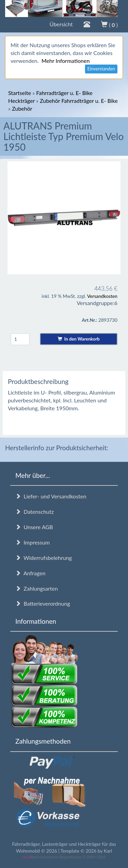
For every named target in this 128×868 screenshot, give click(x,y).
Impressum (33, 542)
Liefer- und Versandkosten (51, 496)
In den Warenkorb (79, 339)
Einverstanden (101, 69)
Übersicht (61, 24)
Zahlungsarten (37, 588)
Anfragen (30, 573)
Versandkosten (102, 296)
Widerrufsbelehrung (44, 558)
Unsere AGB (34, 527)
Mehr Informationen (65, 61)
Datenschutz (34, 512)
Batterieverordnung (43, 603)
